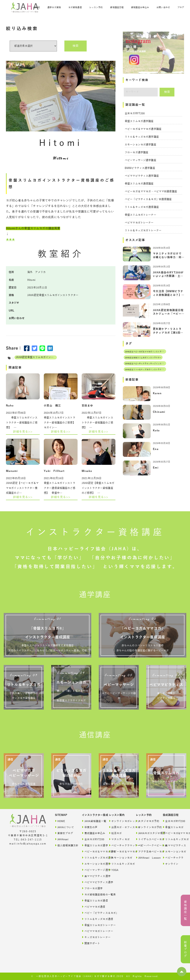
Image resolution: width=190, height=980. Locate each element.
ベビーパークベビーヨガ (146, 845)
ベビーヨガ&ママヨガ (173, 833)
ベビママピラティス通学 (92, 882)
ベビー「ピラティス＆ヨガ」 (92, 913)
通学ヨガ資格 (54, 7)
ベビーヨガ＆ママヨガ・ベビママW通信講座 (151, 192)
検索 (76, 46)
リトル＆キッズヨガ (119, 864)
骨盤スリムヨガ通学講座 (139, 121)
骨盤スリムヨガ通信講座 (139, 184)
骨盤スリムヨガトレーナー (140, 215)
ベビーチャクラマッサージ (119, 845)
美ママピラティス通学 (92, 876)
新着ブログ (185, 949)
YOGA (114, 870)
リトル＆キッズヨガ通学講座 (142, 137)
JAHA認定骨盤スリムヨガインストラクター (36, 357)
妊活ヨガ (115, 833)
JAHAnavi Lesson (146, 858)
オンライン (171, 864)
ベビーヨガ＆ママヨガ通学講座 (143, 129)
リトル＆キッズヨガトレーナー (143, 231)
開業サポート (91, 943)
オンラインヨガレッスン (119, 821)
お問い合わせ (163, 7)
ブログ (181, 7)
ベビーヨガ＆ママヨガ (119, 851)
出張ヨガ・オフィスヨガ (119, 827)
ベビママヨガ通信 (92, 907)
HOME (37, 7)
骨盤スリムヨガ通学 (92, 845)
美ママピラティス (173, 845)
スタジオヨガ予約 (146, 821)
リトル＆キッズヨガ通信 (92, 919)
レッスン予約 (96, 7)
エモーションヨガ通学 (92, 864)
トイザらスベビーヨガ (146, 839)
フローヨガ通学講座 (136, 152)
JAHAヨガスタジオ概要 (146, 833)
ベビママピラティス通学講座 (142, 176)
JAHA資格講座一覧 (92, 821)
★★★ (10, 240)
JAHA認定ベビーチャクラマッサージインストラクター (148, 364)
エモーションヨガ (119, 858)
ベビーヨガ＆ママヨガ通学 (92, 851)
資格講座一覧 (185, 910)
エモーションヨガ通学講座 (140, 145)
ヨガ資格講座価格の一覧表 (92, 894)
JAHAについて (64, 827)
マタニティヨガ (119, 839)
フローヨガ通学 (92, 888)
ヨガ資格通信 (75, 7)
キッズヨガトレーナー (92, 937)
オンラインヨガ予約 (146, 827)
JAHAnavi (62, 839)
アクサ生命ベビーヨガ (146, 851)
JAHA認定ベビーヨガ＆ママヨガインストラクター (146, 352)
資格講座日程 (117, 7)
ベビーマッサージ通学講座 (140, 160)
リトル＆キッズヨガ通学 (92, 858)
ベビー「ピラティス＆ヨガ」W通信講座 (148, 199)
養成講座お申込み (92, 833)
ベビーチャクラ (173, 858)
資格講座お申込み (140, 7)
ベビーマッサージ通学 (92, 870)
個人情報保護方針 (65, 845)
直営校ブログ (64, 833)
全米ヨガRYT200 (135, 113)
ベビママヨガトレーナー (139, 223)
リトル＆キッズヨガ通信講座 (142, 207)
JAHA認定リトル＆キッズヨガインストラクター (145, 370)
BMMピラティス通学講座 (140, 168)
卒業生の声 (90, 827)
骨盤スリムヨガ (173, 827)
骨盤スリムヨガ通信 (92, 901)
